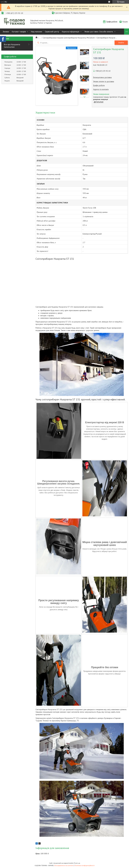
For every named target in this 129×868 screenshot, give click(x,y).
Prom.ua (77, 863)
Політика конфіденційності (85, 865)
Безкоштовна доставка (102, 77)
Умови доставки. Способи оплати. (99, 32)
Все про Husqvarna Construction (12, 46)
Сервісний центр (52, 32)
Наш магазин (37, 32)
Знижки (6, 32)
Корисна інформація (71, 32)
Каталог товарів (19, 32)
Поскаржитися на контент (64, 865)
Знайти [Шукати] (121, 43)
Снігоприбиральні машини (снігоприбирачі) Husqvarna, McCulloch (69, 38)
